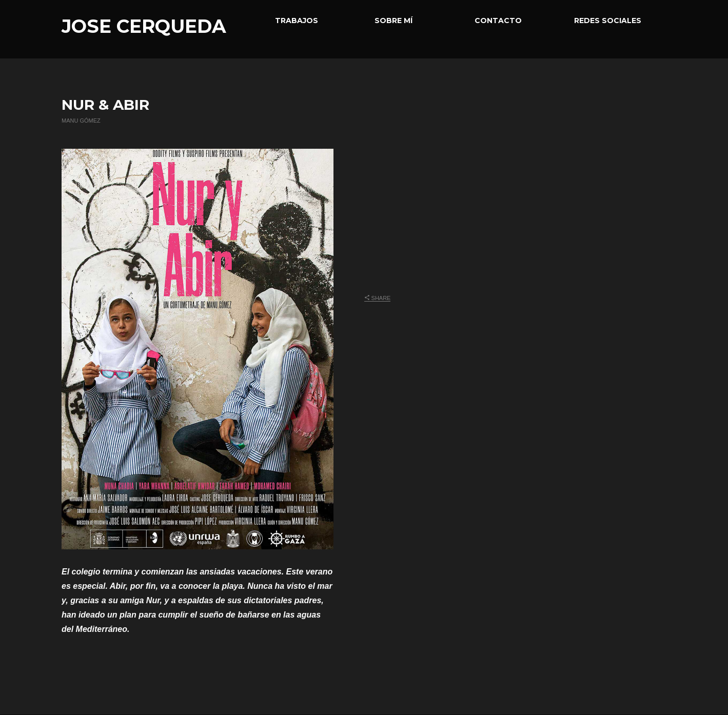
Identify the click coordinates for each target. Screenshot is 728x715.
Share (378, 298)
